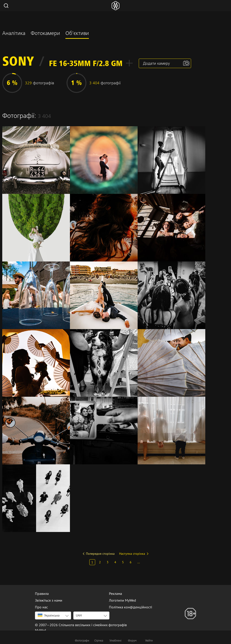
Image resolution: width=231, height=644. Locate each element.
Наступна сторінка (132, 554)
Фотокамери (45, 34)
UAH (79, 615)
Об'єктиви (77, 34)
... (139, 562)
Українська (49, 615)
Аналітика (14, 34)
